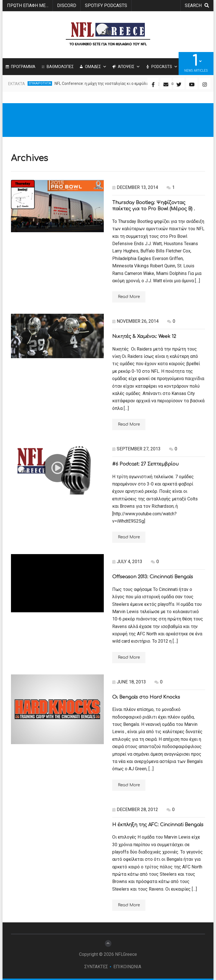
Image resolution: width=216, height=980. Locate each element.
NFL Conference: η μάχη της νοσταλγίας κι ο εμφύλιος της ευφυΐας (115, 83)
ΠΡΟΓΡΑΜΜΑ (23, 67)
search (197, 5)
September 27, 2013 (136, 449)
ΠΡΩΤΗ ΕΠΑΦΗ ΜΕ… (28, 5)
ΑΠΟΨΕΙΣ (129, 67)
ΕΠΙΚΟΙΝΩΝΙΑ (127, 967)
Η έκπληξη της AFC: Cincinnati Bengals (158, 825)
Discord (67, 5)
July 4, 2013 (127, 562)
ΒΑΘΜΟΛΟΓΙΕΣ (60, 67)
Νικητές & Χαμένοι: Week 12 (144, 337)
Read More (129, 297)
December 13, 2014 (135, 187)
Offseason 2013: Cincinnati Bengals (153, 577)
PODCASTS (165, 67)
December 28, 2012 (135, 809)
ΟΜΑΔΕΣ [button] (96, 67)
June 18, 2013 (129, 682)
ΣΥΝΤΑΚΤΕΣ (96, 967)
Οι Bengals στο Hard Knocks (146, 697)
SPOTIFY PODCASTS (106, 5)
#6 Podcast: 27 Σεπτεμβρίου (145, 464)
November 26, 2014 (135, 321)
